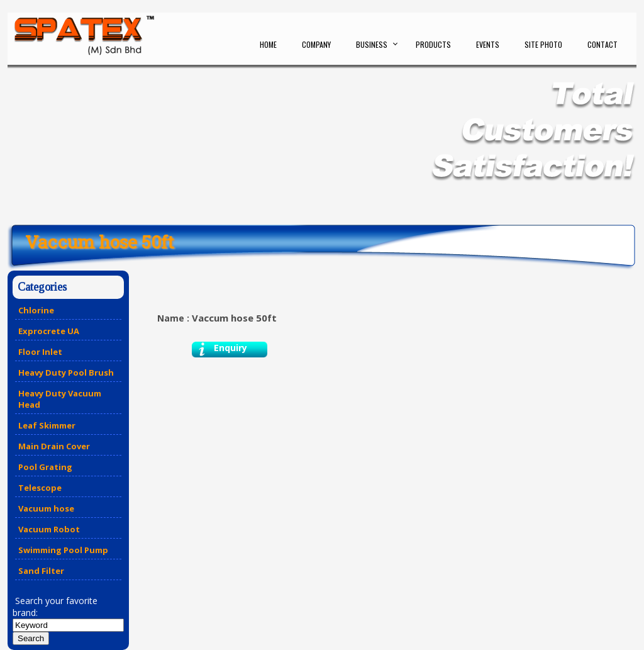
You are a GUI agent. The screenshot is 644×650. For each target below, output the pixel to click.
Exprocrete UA (49, 331)
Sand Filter (41, 571)
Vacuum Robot (49, 529)
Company (316, 44)
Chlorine (36, 310)
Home (268, 44)
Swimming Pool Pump (63, 550)
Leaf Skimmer (47, 425)
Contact (602, 44)
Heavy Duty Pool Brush (66, 373)
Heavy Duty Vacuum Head (60, 399)
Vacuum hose (46, 508)
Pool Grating (45, 467)
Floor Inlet (40, 352)
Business (372, 44)
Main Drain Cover (54, 446)
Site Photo (543, 44)
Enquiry (230, 348)
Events (488, 44)
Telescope (40, 488)
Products (433, 44)
